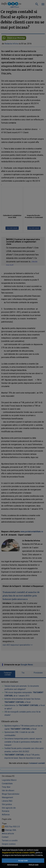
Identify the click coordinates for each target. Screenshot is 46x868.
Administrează (12, 865)
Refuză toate (34, 865)
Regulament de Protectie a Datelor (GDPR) (19, 853)
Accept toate (23, 861)
